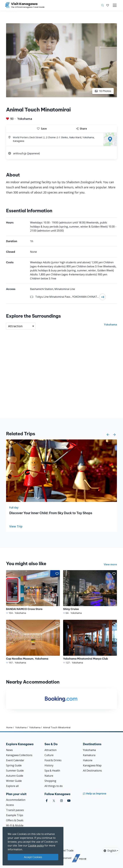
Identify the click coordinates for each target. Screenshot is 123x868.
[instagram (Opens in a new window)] (61, 801)
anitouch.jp (20, 153)
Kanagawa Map (92, 765)
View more (110, 564)
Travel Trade (66, 850)
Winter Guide (14, 781)
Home (9, 727)
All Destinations (92, 771)
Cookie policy (36, 846)
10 (103, 91)
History (49, 765)
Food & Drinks (53, 760)
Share (82, 129)
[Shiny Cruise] (90, 592)
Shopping (50, 781)
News (9, 750)
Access (10, 805)
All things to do (54, 786)
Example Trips (15, 815)
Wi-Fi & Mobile (15, 825)
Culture (49, 755)
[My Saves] (108, 5)
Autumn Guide (15, 776)
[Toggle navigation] (115, 5)
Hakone (88, 760)
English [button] (110, 851)
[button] (108, 5)
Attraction (51, 750)
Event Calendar (15, 760)
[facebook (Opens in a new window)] (47, 801)
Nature (49, 776)
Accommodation (16, 800)
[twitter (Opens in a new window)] (54, 801)
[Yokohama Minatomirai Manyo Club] (90, 642)
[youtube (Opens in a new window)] (69, 801)
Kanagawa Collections (19, 755)
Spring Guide (14, 765)
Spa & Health (52, 771)
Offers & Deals (15, 820)
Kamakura (89, 755)
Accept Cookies (33, 857)
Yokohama (25, 119)
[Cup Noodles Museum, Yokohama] (33, 642)
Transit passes (15, 810)
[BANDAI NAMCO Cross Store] (33, 592)
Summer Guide (15, 771)
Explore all (12, 786)
